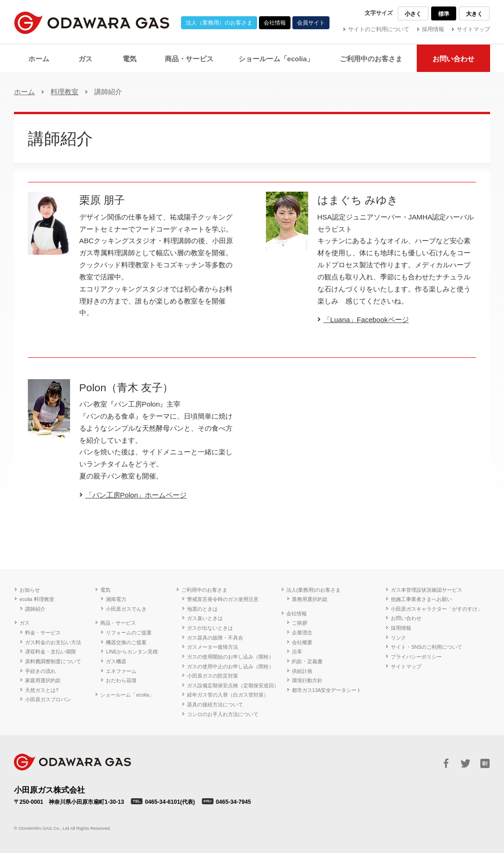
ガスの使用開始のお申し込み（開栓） (230, 657)
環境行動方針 (307, 680)
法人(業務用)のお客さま (313, 590)
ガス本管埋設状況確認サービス (426, 590)
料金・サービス (43, 633)
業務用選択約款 (310, 599)
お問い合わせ (406, 618)
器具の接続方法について (215, 704)
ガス (25, 623)
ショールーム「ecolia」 (127, 695)
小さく (413, 14)
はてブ (485, 763)
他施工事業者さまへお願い (421, 599)
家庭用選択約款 (43, 680)
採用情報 (433, 29)
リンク (398, 638)
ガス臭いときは (205, 618)
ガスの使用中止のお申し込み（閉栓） (230, 666)
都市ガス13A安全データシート (327, 690)
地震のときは (202, 609)
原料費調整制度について (53, 661)
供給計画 (302, 671)
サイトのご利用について (379, 29)
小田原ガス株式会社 (92, 23)
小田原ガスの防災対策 (213, 676)
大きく (474, 14)
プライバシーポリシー (416, 657)
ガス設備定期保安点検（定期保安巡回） (233, 685)
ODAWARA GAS (72, 762)
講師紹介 (35, 609)
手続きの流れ (40, 671)
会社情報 (275, 23)
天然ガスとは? (42, 690)
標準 (444, 14)
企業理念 (302, 633)
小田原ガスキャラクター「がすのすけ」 (437, 609)
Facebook (446, 763)
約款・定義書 (307, 661)
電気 (105, 590)
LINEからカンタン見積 (132, 652)
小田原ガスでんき (126, 609)
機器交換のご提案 (126, 642)
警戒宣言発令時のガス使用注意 (223, 599)
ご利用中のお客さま (204, 590)
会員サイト (311, 23)
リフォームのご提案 (129, 633)
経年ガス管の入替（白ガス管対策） (228, 695)
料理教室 (65, 92)
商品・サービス (118, 623)
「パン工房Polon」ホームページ (136, 495)
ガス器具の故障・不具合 (215, 638)
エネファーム (121, 671)
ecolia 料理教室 (37, 599)
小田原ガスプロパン (48, 699)
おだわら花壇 (121, 680)
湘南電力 (116, 599)
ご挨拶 (300, 623)
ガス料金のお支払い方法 (53, 642)
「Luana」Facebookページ (366, 320)
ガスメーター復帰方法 (213, 647)
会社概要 (302, 642)
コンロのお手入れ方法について (223, 714)
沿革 (297, 652)
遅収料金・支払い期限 (51, 652)
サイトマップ (473, 29)
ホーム (24, 92)
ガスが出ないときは (210, 628)
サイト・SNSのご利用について (426, 647)
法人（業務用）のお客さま (219, 23)
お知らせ (30, 590)
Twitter (465, 763)
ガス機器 (116, 661)
